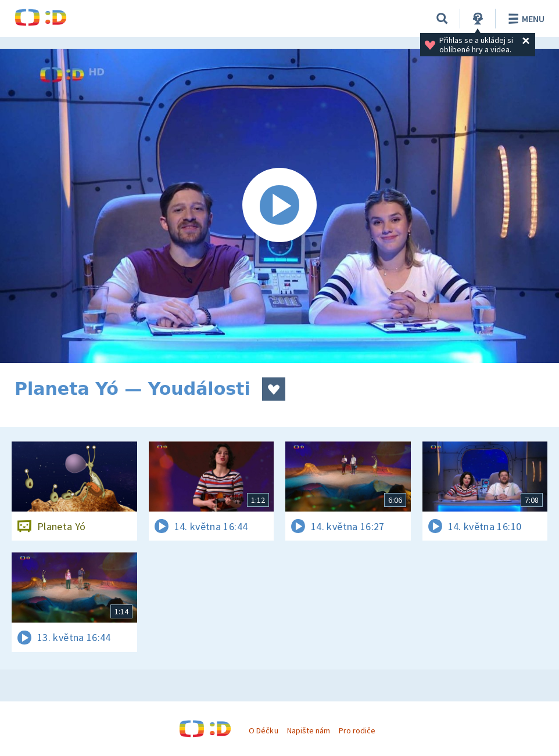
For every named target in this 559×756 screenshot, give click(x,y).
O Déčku (263, 730)
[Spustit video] (279, 206)
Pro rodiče (357, 730)
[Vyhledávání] (442, 19)
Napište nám (309, 730)
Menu (524, 19)
